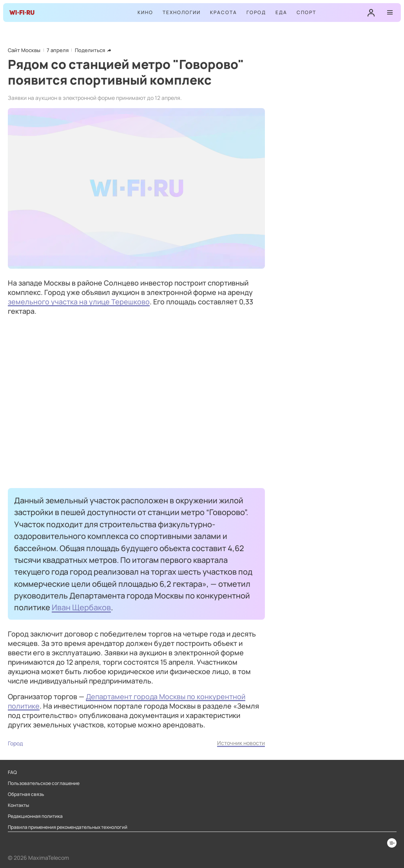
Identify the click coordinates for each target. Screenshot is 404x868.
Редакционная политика (35, 816)
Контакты (18, 805)
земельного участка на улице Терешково (79, 302)
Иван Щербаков (81, 607)
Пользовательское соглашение (44, 783)
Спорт (306, 12)
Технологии (182, 12)
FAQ (12, 772)
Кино (145, 12)
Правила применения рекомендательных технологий (68, 827)
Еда (281, 12)
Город (256, 12)
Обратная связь (26, 794)
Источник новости (241, 743)
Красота (224, 12)
